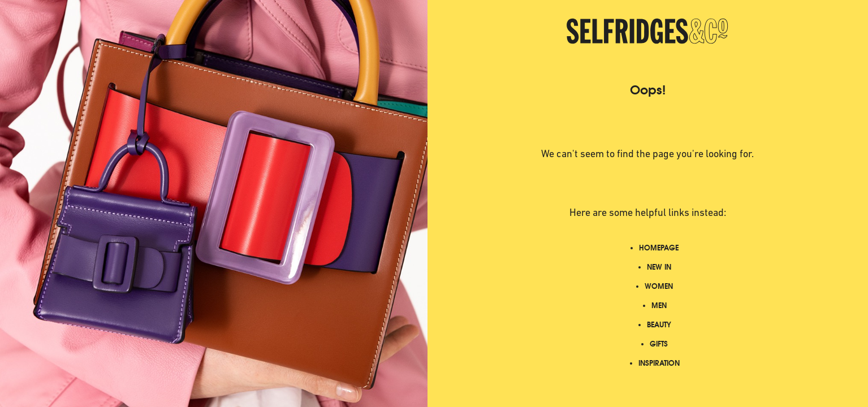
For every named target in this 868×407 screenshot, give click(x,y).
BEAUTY (659, 325)
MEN (659, 306)
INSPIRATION (659, 363)
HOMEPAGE (659, 248)
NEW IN (659, 267)
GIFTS (659, 344)
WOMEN (659, 286)
